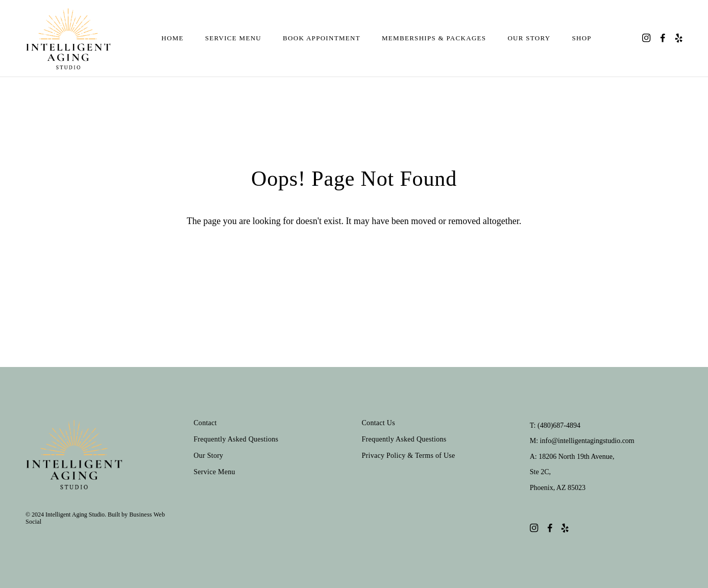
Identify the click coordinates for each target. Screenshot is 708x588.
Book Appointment (322, 38)
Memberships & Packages (434, 38)
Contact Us (379, 423)
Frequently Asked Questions (236, 439)
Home (172, 38)
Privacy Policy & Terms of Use (409, 456)
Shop (581, 38)
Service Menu (233, 38)
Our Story (529, 38)
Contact (205, 423)
